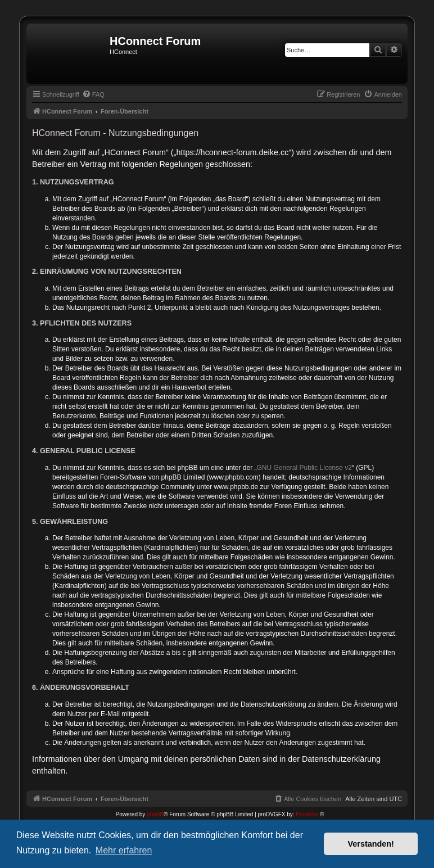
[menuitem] (93, 94)
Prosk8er (307, 814)
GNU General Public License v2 (304, 468)
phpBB (155, 814)
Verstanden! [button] (371, 844)
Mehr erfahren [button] (124, 850)
